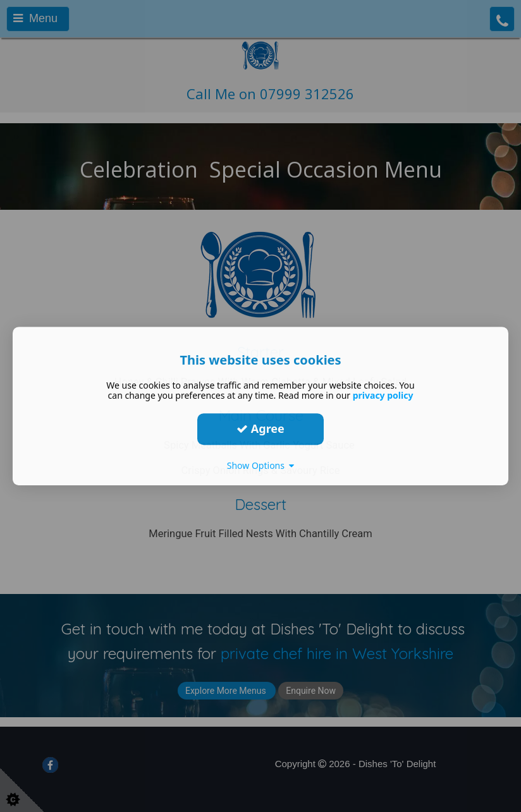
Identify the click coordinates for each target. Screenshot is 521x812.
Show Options (261, 465)
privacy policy (383, 395)
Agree (260, 428)
